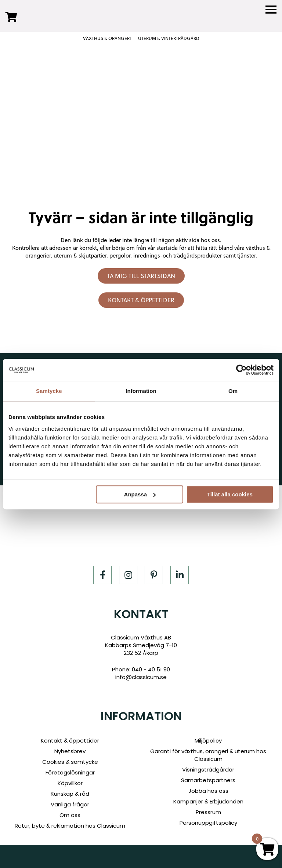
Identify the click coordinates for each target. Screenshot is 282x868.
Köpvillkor (70, 783)
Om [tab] (233, 391)
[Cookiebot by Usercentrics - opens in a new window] (241, 370)
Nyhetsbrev (70, 751)
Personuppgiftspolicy (208, 823)
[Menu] (271, 10)
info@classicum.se (141, 677)
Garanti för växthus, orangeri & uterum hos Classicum (208, 755)
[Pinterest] (154, 575)
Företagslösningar (70, 772)
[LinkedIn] (180, 575)
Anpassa (140, 494)
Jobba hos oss (208, 791)
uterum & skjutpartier (80, 256)
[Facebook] (102, 575)
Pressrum (208, 812)
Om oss (70, 815)
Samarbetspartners (208, 780)
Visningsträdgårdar (208, 769)
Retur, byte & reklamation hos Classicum (70, 826)
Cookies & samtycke (70, 762)
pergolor (120, 256)
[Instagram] (128, 575)
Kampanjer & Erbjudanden (208, 801)
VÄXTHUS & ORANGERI (107, 39)
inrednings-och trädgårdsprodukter (178, 256)
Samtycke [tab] (49, 391)
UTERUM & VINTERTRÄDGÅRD (169, 39)
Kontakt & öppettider (141, 300)
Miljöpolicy (208, 741)
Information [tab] (141, 391)
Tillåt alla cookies (230, 494)
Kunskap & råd (70, 794)
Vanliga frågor (70, 804)
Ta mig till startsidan (141, 276)
